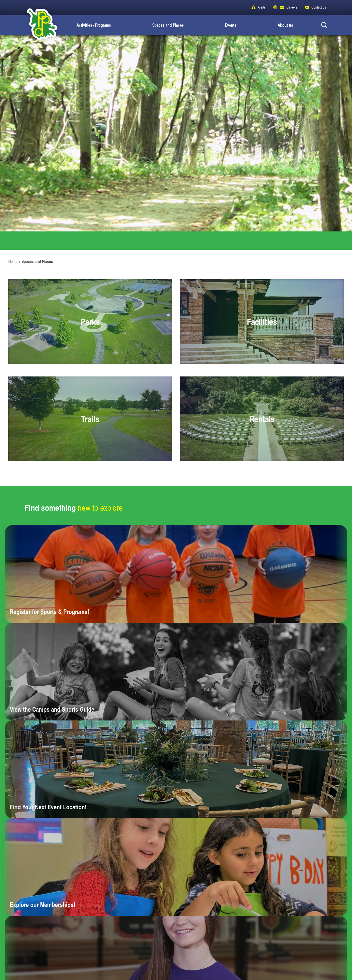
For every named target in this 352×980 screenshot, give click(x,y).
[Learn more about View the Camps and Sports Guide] (176, 672)
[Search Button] (324, 25)
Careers (292, 7)
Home (13, 261)
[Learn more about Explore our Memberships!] (176, 867)
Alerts (262, 7)
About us (285, 25)
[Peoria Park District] (38, 25)
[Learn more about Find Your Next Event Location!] (176, 769)
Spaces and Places (168, 25)
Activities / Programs (94, 25)
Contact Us (319, 7)
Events (231, 25)
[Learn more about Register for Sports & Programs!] (176, 574)
